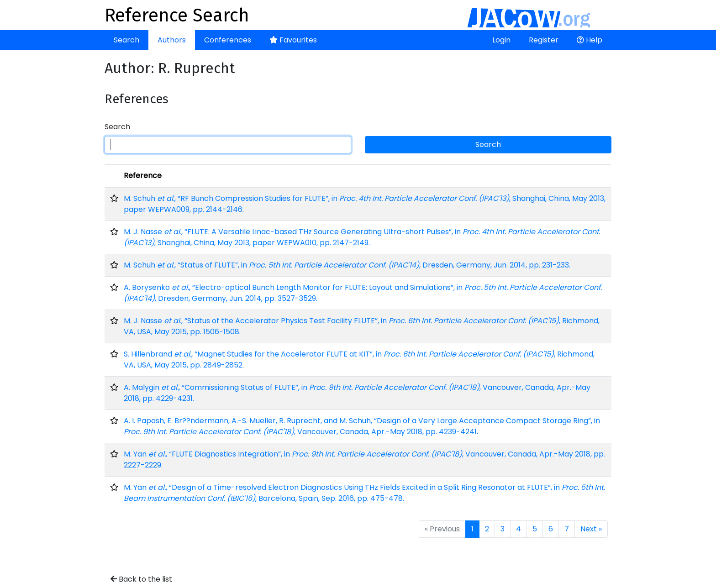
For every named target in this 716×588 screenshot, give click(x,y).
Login (501, 40)
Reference (143, 176)
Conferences (228, 40)
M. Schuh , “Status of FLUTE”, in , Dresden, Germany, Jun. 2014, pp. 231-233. (347, 265)
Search (126, 40)
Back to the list (141, 579)
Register (544, 40)
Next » (591, 529)
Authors (172, 40)
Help (590, 40)
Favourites (293, 40)
